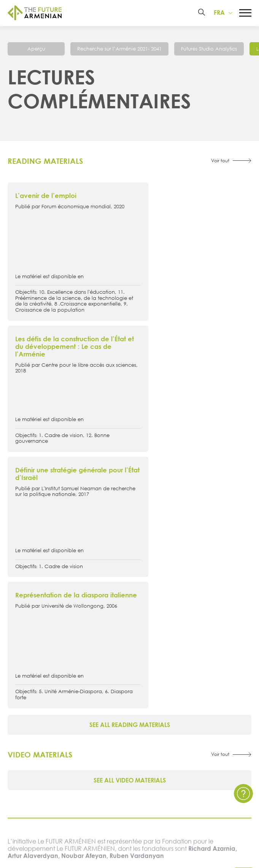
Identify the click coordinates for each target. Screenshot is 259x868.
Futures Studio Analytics (209, 50)
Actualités (75, 718)
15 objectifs (75, 660)
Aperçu (36, 50)
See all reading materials (130, 475)
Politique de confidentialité (184, 731)
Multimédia (75, 744)
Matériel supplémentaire (184, 673)
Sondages (75, 770)
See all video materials (130, 531)
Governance (75, 699)
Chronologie (75, 673)
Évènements (75, 731)
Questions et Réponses (184, 744)
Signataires (75, 687)
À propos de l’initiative (75, 647)
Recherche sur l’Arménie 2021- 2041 (119, 50)
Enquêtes (75, 757)
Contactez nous (184, 718)
